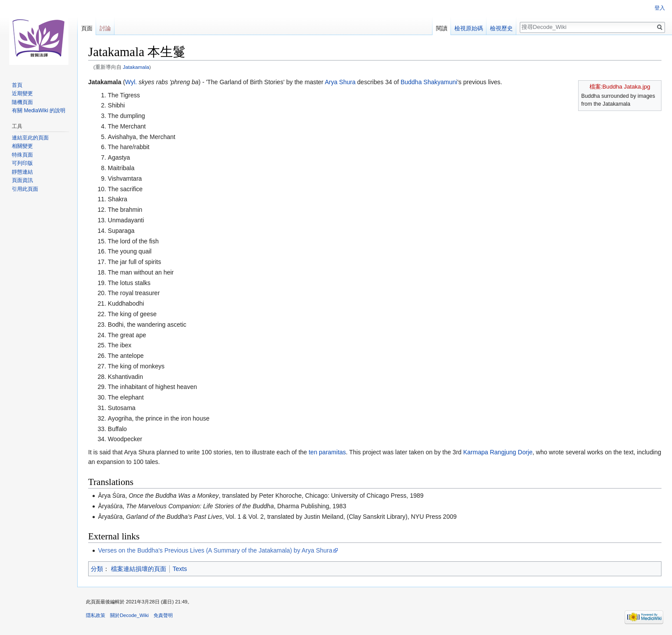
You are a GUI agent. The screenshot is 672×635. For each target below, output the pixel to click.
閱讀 (442, 28)
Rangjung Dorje (511, 452)
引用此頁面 (25, 189)
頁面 (87, 28)
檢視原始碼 (469, 28)
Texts (180, 569)
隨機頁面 (22, 102)
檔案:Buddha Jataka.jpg (620, 87)
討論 (105, 28)
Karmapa (476, 452)
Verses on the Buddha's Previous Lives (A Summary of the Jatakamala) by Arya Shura (215, 550)
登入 (660, 8)
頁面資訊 (22, 180)
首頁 (17, 85)
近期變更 (22, 93)
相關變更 (22, 146)
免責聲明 (163, 615)
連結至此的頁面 (30, 138)
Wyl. (131, 82)
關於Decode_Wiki (129, 615)
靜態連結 (22, 172)
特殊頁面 (22, 155)
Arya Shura (340, 82)
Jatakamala (136, 67)
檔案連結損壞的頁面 (139, 569)
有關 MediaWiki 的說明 (39, 111)
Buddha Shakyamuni (429, 82)
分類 (97, 569)
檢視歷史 (501, 28)
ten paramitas (327, 452)
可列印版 (22, 163)
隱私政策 (96, 615)
